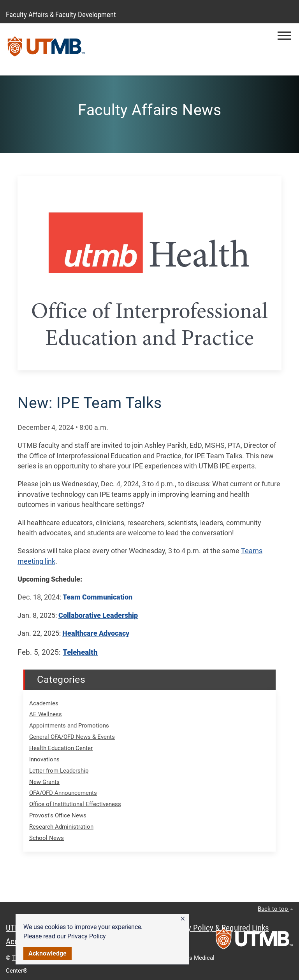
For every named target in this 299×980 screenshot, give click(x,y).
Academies (44, 703)
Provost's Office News (58, 815)
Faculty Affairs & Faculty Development (61, 15)
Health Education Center (61, 748)
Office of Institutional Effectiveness (75, 804)
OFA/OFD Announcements (63, 793)
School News (47, 838)
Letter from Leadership (59, 771)
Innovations (44, 759)
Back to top (275, 909)
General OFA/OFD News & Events (72, 737)
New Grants (44, 782)
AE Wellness (46, 714)
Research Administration (61, 827)
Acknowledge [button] (47, 953)
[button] (183, 919)
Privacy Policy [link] (87, 936)
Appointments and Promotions (69, 726)
